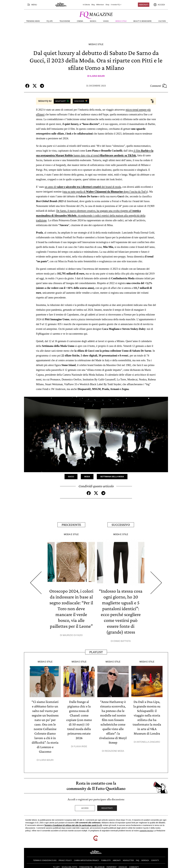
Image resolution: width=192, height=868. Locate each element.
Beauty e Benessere (143, 21)
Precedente (71, 525)
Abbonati (144, 5)
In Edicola (86, 5)
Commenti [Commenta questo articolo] (158, 86)
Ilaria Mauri (97, 76)
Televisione (65, 21)
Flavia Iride (80, 746)
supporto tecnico (146, 831)
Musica (93, 21)
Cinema (80, 21)
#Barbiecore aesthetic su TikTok (118, 155)
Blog (93, 5)
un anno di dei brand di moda (83, 187)
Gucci (71, 477)
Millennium (100, 5)
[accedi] (159, 5)
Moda (87, 477)
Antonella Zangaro (148, 742)
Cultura (162, 21)
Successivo (121, 525)
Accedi (85, 808)
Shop (107, 5)
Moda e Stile (121, 21)
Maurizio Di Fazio (73, 635)
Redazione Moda (114, 751)
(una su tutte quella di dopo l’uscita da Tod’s (105, 192)
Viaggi (106, 21)
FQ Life (50, 21)
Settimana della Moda (112, 477)
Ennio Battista (122, 641)
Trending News (33, 21)
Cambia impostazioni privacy (87, 860)
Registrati (107, 808)
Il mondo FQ (116, 5)
